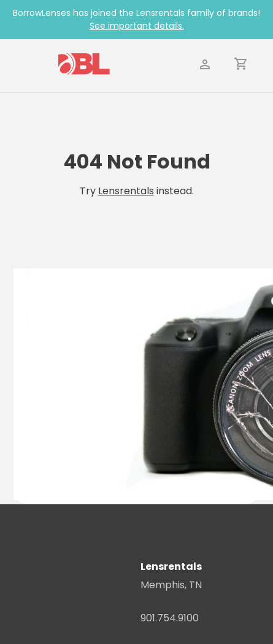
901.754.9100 (170, 618)
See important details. (137, 26)
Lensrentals (126, 191)
